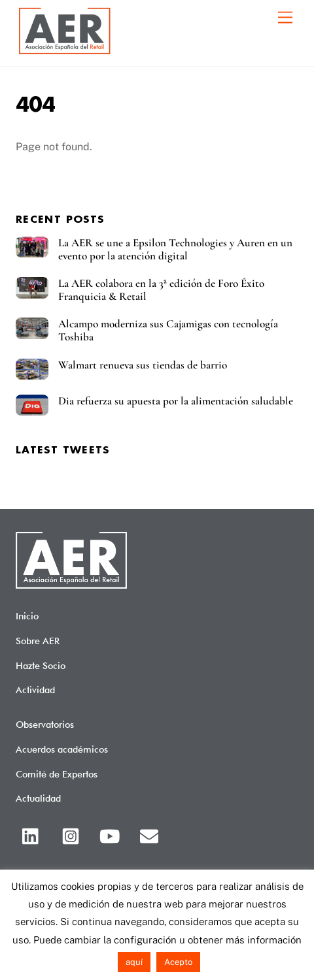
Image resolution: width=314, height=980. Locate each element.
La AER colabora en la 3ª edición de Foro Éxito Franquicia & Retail (161, 290)
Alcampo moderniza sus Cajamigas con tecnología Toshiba (168, 331)
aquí (134, 962)
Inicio (27, 616)
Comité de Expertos (57, 774)
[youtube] (112, 835)
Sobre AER (38, 641)
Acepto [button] (178, 962)
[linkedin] (34, 835)
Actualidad (38, 798)
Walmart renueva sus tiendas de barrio (143, 365)
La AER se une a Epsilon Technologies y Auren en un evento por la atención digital (175, 250)
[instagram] (73, 835)
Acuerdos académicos (62, 749)
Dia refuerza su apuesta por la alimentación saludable (176, 401)
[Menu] (285, 18)
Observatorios (45, 724)
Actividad (35, 690)
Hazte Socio (41, 665)
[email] (151, 835)
